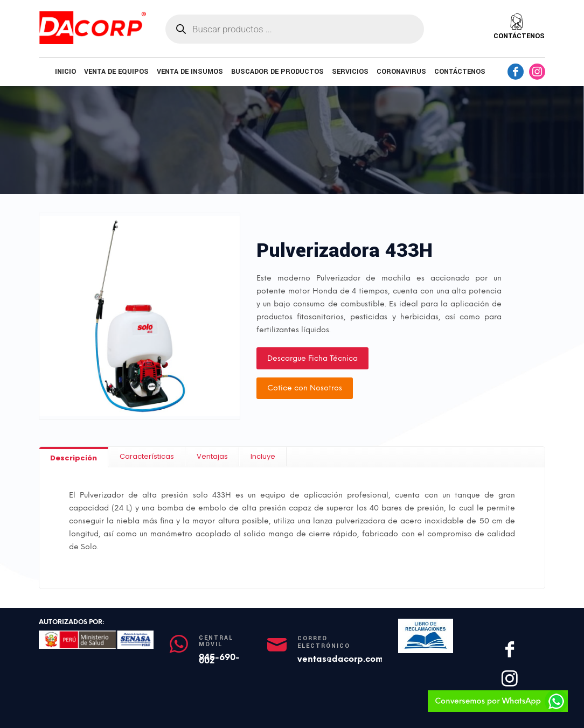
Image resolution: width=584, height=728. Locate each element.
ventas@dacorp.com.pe (347, 659)
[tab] (74, 457)
